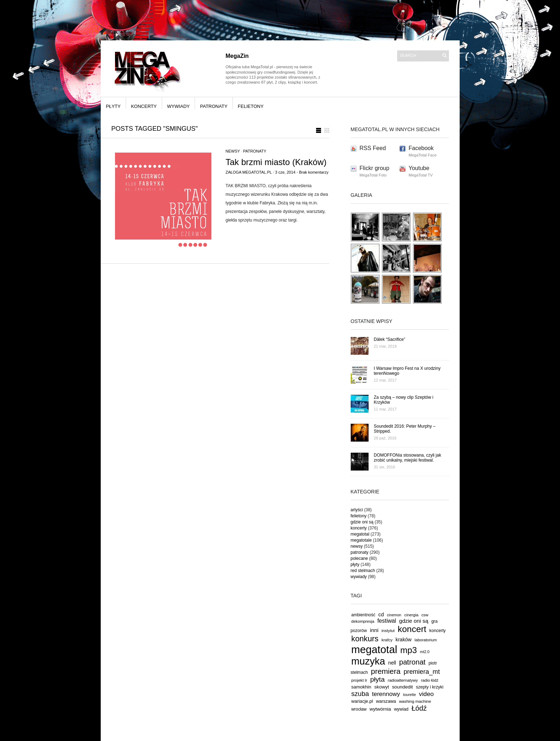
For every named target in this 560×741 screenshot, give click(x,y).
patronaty (214, 106)
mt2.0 (425, 652)
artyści (357, 510)
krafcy (387, 640)
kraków (404, 640)
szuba (360, 694)
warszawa (386, 701)
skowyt (382, 687)
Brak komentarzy (314, 172)
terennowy (386, 694)
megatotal (360, 534)
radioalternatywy (403, 680)
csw (425, 615)
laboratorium (426, 640)
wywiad (401, 709)
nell (392, 663)
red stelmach (363, 571)
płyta (378, 679)
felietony (251, 106)
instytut (388, 630)
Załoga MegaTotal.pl (249, 172)
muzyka (368, 661)
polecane (359, 558)
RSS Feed (373, 148)
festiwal (387, 621)
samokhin (361, 687)
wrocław (359, 709)
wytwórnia (380, 709)
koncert (412, 629)
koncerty (144, 106)
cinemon (394, 615)
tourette (409, 695)
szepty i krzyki (430, 687)
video (426, 694)
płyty (113, 106)
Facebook (421, 148)
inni (374, 630)
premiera (386, 671)
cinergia (411, 615)
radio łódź (430, 680)
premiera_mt (422, 672)
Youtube (419, 168)
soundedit (402, 687)
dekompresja (363, 621)
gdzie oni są (362, 522)
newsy (233, 151)
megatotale (361, 540)
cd (381, 615)
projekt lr (359, 680)
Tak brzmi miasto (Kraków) (276, 162)
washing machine (415, 701)
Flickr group (375, 168)
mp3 (409, 650)
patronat (412, 662)
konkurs (365, 639)
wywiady (179, 106)
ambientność (363, 615)
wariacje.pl (362, 701)
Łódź (419, 708)
